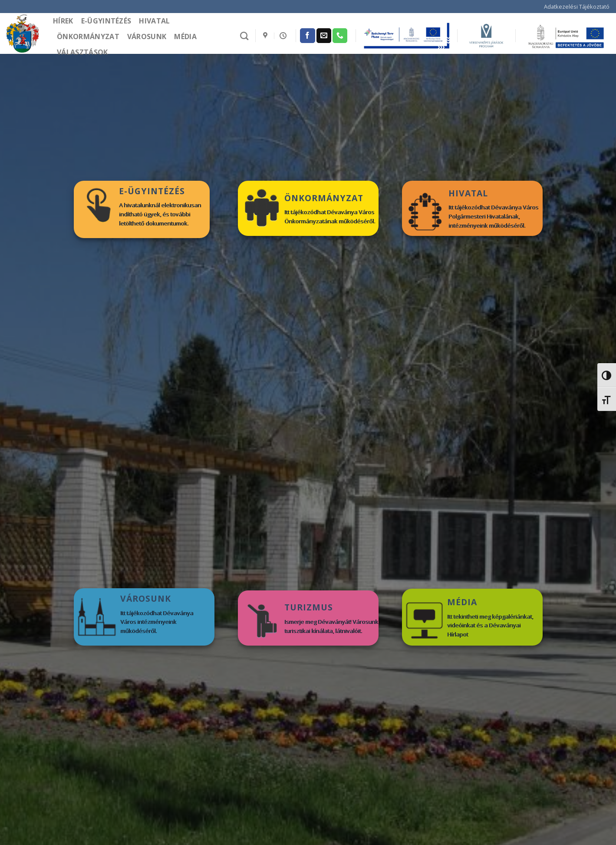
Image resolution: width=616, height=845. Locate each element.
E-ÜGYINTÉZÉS (152, 191)
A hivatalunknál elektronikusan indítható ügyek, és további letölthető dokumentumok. (160, 214)
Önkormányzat (88, 36)
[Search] (244, 36)
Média (185, 36)
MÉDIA (462, 602)
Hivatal (154, 21)
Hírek (63, 21)
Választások (82, 52)
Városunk (147, 36)
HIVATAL (468, 193)
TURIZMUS (309, 607)
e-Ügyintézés (106, 21)
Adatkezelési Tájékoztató (577, 7)
